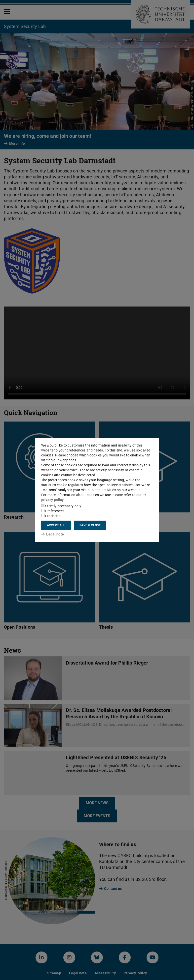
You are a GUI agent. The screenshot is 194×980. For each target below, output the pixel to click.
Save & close (90, 525)
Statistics (51, 516)
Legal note (53, 534)
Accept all (56, 525)
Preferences (53, 511)
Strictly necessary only (61, 506)
